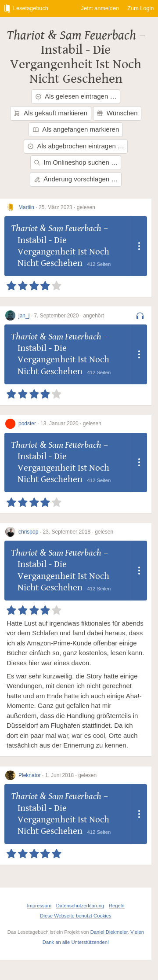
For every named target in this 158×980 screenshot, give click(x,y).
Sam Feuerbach (98, 35)
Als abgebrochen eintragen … (76, 146)
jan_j (24, 316)
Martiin (26, 207)
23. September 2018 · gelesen (78, 532)
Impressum (39, 906)
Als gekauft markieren (50, 113)
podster (27, 424)
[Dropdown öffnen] (139, 246)
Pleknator (30, 775)
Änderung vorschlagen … (76, 179)
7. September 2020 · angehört (69, 316)
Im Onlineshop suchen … (76, 162)
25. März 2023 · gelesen (67, 207)
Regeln (117, 906)
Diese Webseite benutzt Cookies (75, 916)
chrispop (28, 532)
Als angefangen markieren (76, 129)
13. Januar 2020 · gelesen (71, 424)
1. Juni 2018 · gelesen (71, 775)
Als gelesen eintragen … (76, 96)
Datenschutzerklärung (80, 906)
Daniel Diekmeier (109, 932)
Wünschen (117, 113)
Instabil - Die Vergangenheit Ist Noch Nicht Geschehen (76, 64)
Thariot (26, 35)
